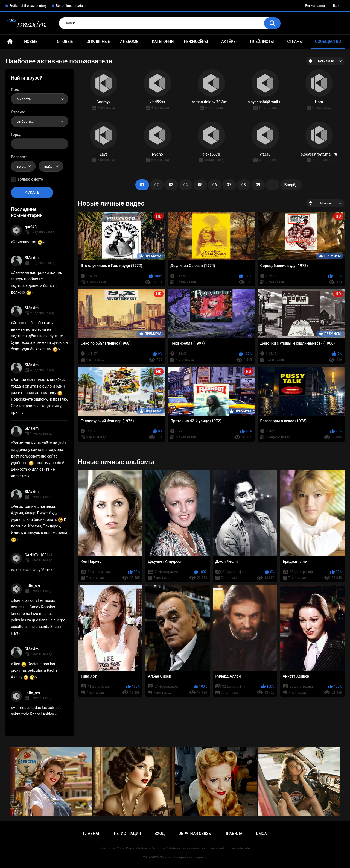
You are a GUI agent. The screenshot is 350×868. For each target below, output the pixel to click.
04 (186, 185)
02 (157, 185)
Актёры (229, 42)
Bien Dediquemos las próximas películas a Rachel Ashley (35, 670)
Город (16, 134)
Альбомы (130, 42)
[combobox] (40, 99)
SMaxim (32, 258)
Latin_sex (33, 586)
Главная (10, 42)
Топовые (64, 42)
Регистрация (315, 6)
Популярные (97, 42)
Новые (31, 42)
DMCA (261, 834)
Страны (295, 42)
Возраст (18, 157)
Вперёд (291, 185)
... (273, 185)
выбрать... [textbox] (25, 99)
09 (258, 185)
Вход (337, 6)
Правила (233, 834)
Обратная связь (195, 834)
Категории (163, 42)
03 (171, 185)
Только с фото (30, 179)
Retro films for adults (71, 6)
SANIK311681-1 (38, 555)
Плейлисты (262, 42)
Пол (14, 90)
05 (200, 185)
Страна (17, 112)
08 (244, 185)
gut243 (31, 227)
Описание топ (28, 242)
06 (215, 185)
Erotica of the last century (28, 6)
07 (229, 185)
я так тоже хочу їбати (32, 570)
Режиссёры (196, 42)
